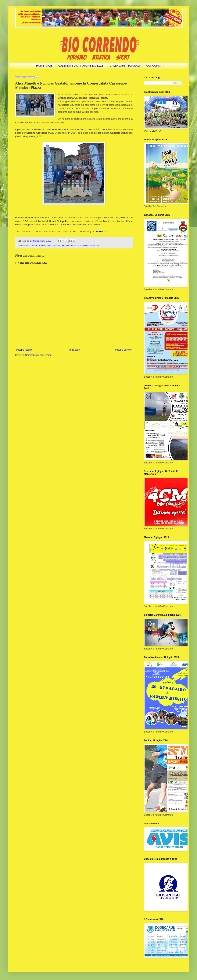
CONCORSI (154, 66)
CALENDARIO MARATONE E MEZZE (81, 66)
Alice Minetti (31, 246)
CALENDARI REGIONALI (125, 66)
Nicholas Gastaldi (91, 246)
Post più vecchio (123, 350)
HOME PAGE (44, 66)
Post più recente (24, 350)
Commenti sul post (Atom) (38, 355)
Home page (74, 350)
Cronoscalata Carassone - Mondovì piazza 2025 (60, 246)
